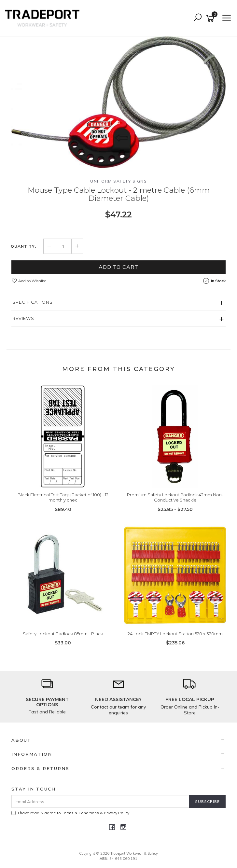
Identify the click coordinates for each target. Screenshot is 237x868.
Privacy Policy (117, 813)
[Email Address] (100, 801)
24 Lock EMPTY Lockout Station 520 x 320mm (175, 634)
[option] (118, 102)
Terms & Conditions (80, 813)
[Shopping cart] (211, 18)
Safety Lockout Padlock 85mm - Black (63, 634)
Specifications (33, 302)
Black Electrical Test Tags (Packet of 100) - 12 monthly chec (63, 497)
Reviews (23, 318)
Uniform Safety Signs (118, 181)
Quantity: (23, 246)
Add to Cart (118, 267)
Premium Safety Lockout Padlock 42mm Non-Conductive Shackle (175, 497)
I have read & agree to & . (71, 813)
